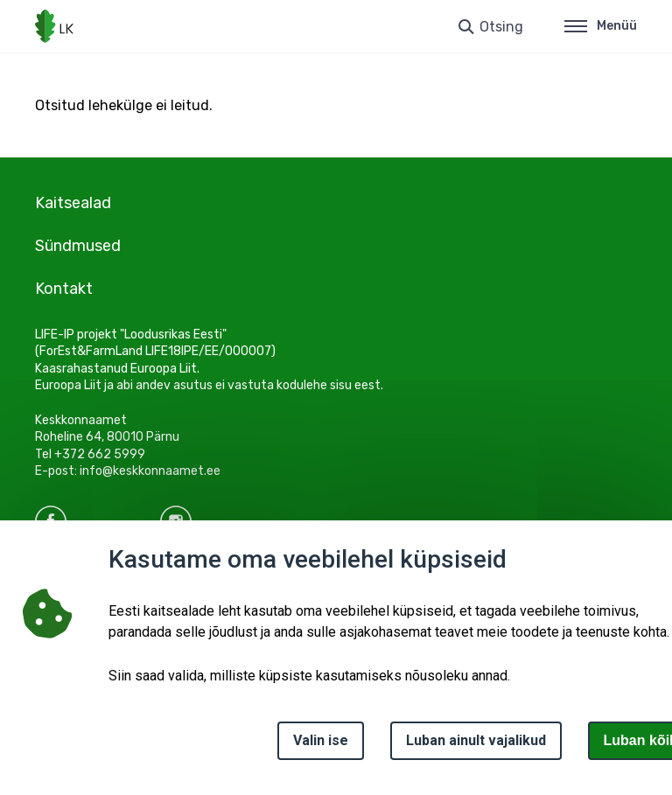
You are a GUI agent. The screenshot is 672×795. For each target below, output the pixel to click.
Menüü (601, 26)
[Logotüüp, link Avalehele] (54, 26)
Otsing (501, 27)
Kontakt (64, 289)
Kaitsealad (73, 203)
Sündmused (78, 246)
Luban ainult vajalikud (476, 740)
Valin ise (321, 740)
